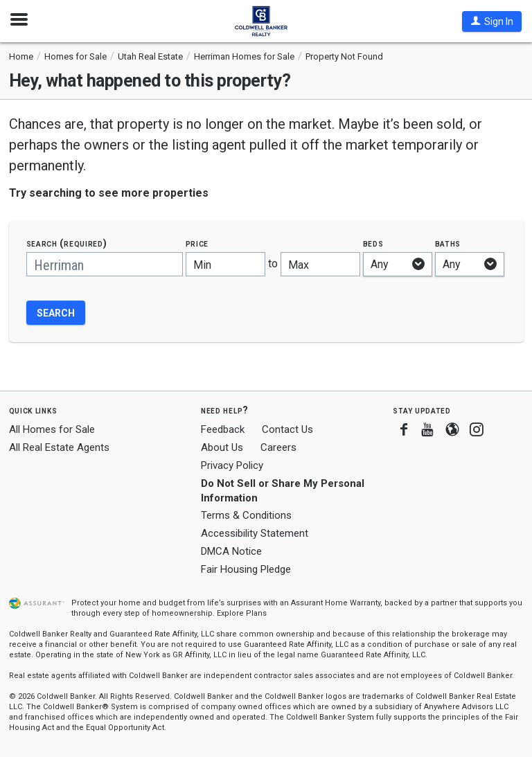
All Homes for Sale (52, 429)
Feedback (223, 430)
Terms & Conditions (246, 515)
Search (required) (67, 243)
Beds (373, 243)
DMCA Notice (231, 551)
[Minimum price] (225, 264)
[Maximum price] (320, 264)
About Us (222, 447)
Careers (278, 447)
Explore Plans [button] (242, 613)
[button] (492, 21)
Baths (448, 243)
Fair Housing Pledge (246, 569)
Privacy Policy (232, 465)
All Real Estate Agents (59, 447)
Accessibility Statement (255, 533)
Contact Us (287, 429)
